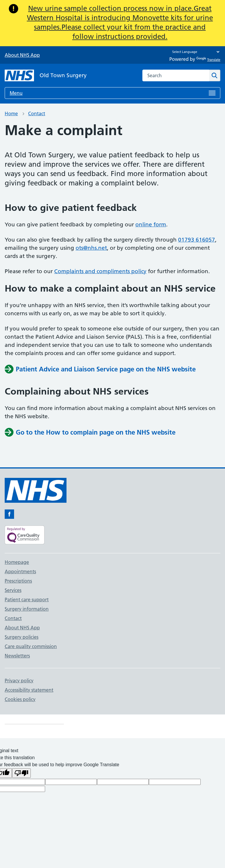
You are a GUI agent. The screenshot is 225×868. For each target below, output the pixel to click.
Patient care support (27, 600)
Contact (37, 113)
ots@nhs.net (91, 248)
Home (11, 113)
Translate (208, 60)
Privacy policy (19, 681)
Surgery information (27, 609)
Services (13, 590)
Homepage (17, 562)
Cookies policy (20, 699)
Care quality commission (31, 646)
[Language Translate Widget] (194, 52)
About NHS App (22, 55)
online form (151, 224)
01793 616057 (197, 240)
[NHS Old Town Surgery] (46, 75)
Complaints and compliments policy (100, 271)
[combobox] (176, 75)
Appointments (20, 571)
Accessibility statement (29, 690)
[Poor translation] (21, 773)
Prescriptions (18, 581)
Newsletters (17, 656)
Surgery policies (22, 637)
